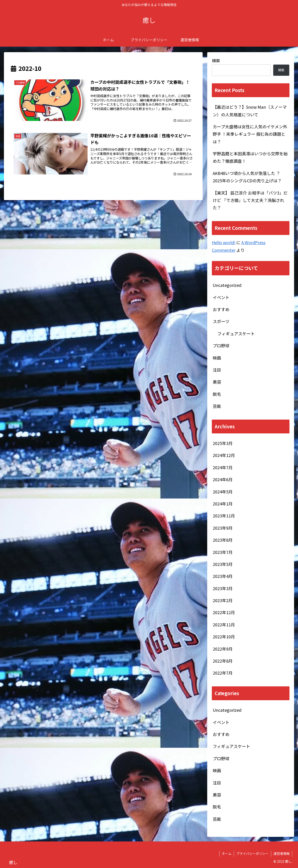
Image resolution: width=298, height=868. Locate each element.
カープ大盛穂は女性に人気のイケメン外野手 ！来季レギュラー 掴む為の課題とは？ (250, 134)
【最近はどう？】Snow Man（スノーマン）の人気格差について (250, 111)
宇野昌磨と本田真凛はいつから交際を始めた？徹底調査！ (250, 157)
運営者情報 (282, 853)
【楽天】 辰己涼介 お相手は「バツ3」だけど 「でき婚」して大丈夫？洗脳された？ (250, 200)
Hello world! (224, 242)
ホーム (227, 853)
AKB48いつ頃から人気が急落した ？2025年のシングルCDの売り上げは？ (247, 177)
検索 (216, 60)
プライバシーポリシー (252, 853)
